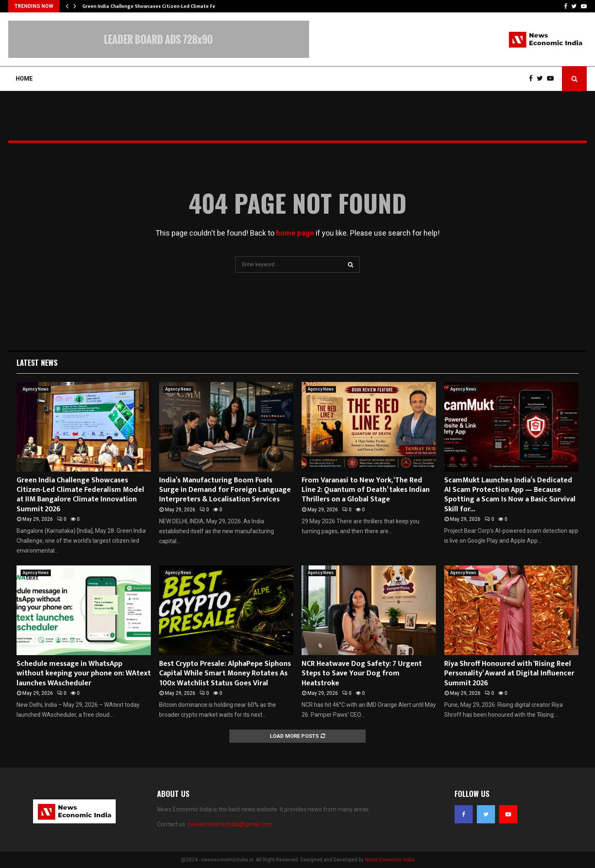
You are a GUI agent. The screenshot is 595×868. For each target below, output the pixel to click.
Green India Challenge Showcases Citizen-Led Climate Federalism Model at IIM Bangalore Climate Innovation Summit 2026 (80, 495)
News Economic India (390, 860)
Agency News (36, 389)
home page (295, 233)
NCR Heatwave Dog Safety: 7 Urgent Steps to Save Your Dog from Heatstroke (362, 674)
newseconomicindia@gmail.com (230, 824)
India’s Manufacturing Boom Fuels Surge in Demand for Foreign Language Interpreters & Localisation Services (225, 490)
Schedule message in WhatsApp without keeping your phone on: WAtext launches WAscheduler (84, 674)
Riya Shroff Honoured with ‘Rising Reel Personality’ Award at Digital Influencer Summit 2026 (509, 674)
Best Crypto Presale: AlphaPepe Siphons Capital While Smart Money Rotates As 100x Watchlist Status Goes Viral (225, 674)
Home (24, 79)
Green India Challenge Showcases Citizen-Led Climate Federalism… (161, 6)
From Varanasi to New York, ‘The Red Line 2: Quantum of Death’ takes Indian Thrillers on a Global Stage (366, 490)
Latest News (37, 362)
